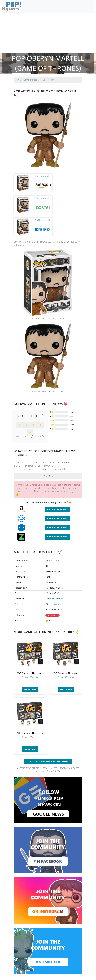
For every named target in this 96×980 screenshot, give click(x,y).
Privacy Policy (81, 976)
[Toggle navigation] (91, 7)
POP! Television (53, 591)
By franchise (46, 971)
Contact (57, 976)
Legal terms (67, 976)
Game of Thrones (54, 575)
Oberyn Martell (53, 580)
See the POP (30, 665)
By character (60, 971)
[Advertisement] (48, 33)
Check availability (57, 485)
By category (73, 971)
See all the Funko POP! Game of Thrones (48, 737)
